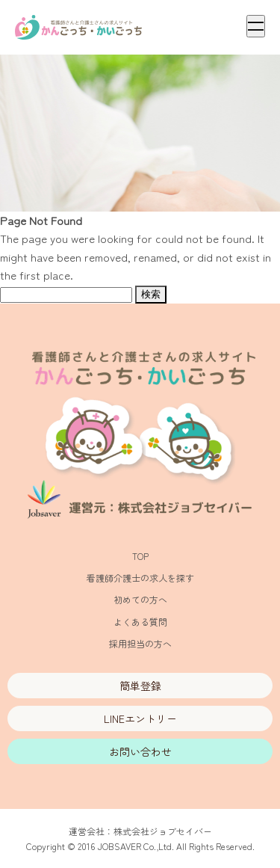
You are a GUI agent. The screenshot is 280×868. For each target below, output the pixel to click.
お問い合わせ (140, 751)
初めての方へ (140, 599)
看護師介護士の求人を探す (140, 578)
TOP (140, 556)
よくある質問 (140, 622)
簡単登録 (140, 686)
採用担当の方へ (140, 643)
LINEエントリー (140, 718)
